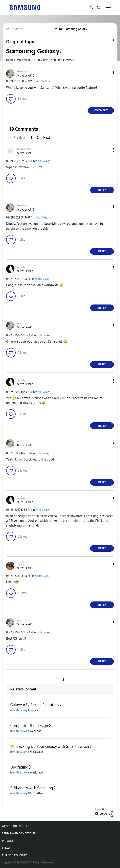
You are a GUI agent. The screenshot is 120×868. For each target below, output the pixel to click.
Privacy (8, 841)
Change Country (14, 855)
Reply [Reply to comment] (102, 190)
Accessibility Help (16, 826)
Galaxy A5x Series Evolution (34, 705)
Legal (6, 848)
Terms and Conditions (19, 833)
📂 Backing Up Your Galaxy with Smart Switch (50, 746)
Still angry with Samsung (32, 788)
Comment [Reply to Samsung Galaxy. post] (101, 110)
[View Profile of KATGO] (20, 564)
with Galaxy (43, 81)
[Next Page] (49, 138)
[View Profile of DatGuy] (21, 267)
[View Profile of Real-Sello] (23, 71)
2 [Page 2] (38, 138)
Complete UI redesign (29, 726)
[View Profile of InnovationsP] (24, 149)
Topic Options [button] (107, 39)
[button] (107, 72)
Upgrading (19, 767)
